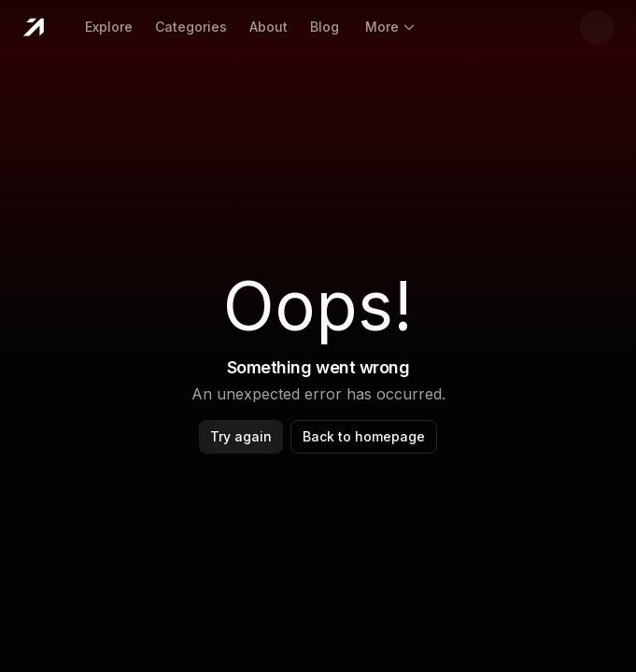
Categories (191, 27)
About (269, 27)
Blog (325, 27)
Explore (109, 27)
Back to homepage (364, 436)
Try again (241, 436)
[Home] (33, 27)
